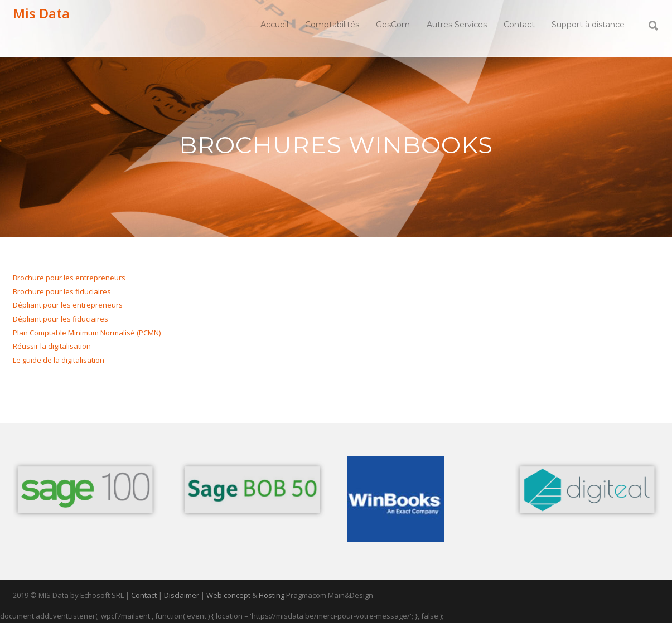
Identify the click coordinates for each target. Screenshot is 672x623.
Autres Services (457, 25)
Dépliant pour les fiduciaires (61, 319)
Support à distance (588, 25)
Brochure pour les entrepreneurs (69, 278)
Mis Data (41, 13)
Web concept (228, 595)
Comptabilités (332, 25)
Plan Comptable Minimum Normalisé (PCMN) (87, 333)
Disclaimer (182, 595)
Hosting (272, 595)
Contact (519, 25)
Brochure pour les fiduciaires (62, 291)
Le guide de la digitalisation (59, 360)
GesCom (393, 25)
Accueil (274, 25)
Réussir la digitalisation (52, 346)
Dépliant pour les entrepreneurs (68, 305)
